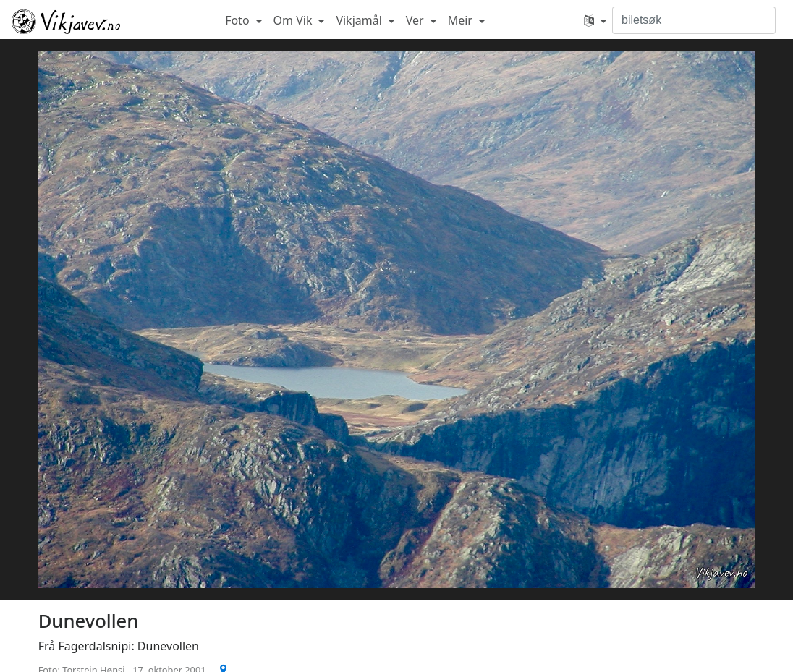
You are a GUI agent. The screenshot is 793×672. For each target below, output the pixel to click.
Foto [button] (239, 20)
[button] (595, 20)
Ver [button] (416, 20)
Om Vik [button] (294, 20)
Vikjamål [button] (360, 20)
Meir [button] (462, 20)
